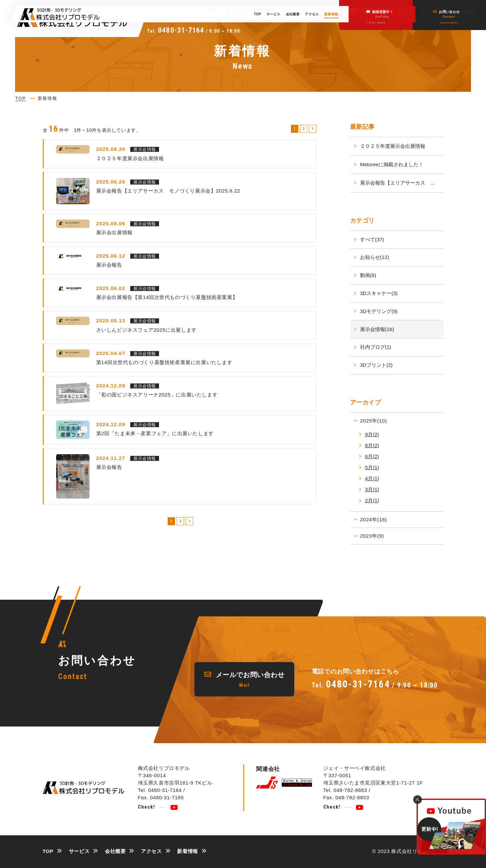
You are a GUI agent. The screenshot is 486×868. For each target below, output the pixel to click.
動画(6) (368, 275)
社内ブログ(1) (376, 347)
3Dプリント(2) (376, 365)
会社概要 (264, 11)
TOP (212, 11)
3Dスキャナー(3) (379, 293)
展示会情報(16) (377, 329)
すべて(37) (372, 239)
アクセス (293, 11)
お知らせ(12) (375, 257)
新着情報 (322, 11)
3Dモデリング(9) (379, 311)
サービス (235, 11)
